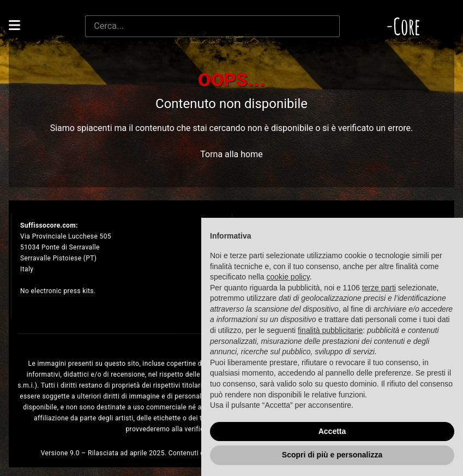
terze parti (379, 288)
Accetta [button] (332, 431)
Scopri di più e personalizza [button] (332, 455)
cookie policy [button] (288, 277)
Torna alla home (231, 154)
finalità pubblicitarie (330, 330)
